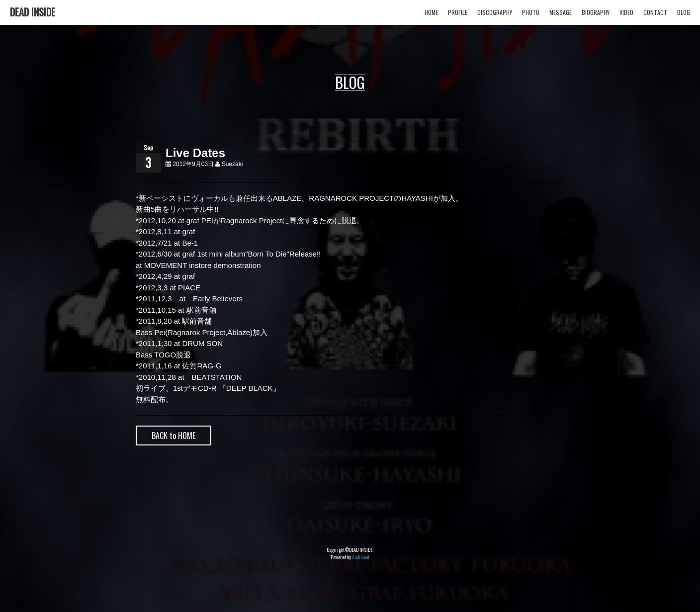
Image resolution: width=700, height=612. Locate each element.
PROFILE (458, 12)
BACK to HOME (174, 436)
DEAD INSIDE (33, 12)
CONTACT (655, 12)
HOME (431, 12)
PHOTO (531, 12)
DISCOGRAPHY (495, 12)
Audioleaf (361, 557)
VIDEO (626, 12)
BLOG (684, 12)
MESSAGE (561, 12)
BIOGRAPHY (596, 12)
